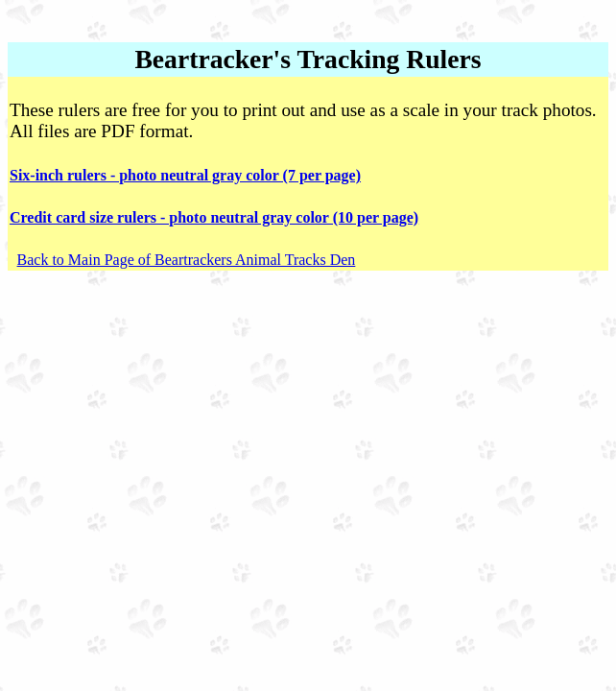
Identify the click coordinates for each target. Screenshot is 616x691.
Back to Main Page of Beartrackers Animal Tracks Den (187, 260)
